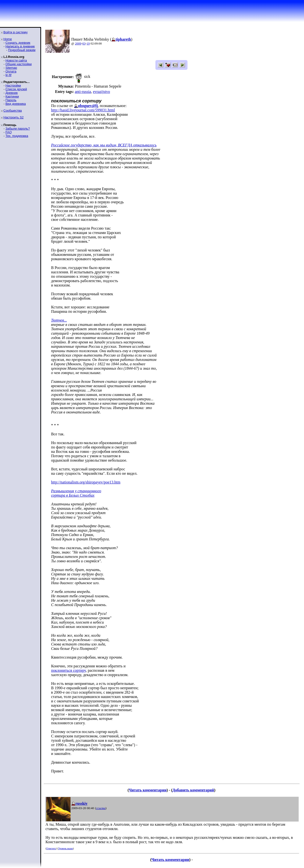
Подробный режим (22, 50)
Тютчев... (59, 320)
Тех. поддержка (17, 136)
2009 (78, 43)
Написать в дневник (20, 46)
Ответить (51, 848)
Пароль (11, 100)
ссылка (101, 808)
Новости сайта (16, 60)
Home (8, 39)
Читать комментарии (148, 790)
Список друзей (16, 89)
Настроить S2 (13, 117)
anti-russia (83, 92)
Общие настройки (18, 64)
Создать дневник (18, 43)
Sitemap (11, 68)
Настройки (13, 85)
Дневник (11, 93)
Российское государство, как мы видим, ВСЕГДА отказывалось (104, 145)
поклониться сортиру (68, 670)
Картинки (12, 96)
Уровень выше (66, 848)
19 (88, 43)
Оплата (11, 71)
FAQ (9, 132)
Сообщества (13, 111)
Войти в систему (15, 32)
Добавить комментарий (193, 790)
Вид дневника (16, 104)
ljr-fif (8, 75)
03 (84, 43)
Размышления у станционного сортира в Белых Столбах (76, 493)
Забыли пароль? (18, 129)
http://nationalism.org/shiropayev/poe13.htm (86, 482)
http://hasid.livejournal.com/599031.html (83, 110)
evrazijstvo (101, 92)
